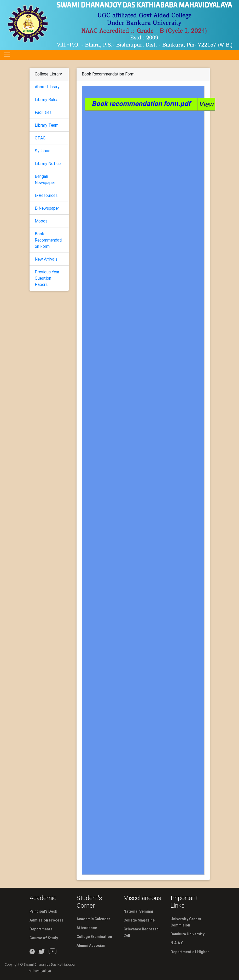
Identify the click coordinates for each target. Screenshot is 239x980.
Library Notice (48, 163)
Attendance (87, 928)
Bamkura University (188, 934)
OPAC (40, 138)
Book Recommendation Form (48, 240)
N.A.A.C (177, 943)
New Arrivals (46, 259)
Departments (41, 929)
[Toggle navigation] (7, 55)
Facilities (43, 112)
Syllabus (42, 151)
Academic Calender (93, 919)
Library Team (47, 125)
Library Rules (46, 99)
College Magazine (139, 920)
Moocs (41, 221)
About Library (47, 87)
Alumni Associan (91, 946)
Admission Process (46, 920)
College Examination (94, 937)
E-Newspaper (47, 208)
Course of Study (44, 938)
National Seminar (139, 911)
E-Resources (46, 195)
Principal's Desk (43, 911)
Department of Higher (190, 952)
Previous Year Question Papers (47, 278)
